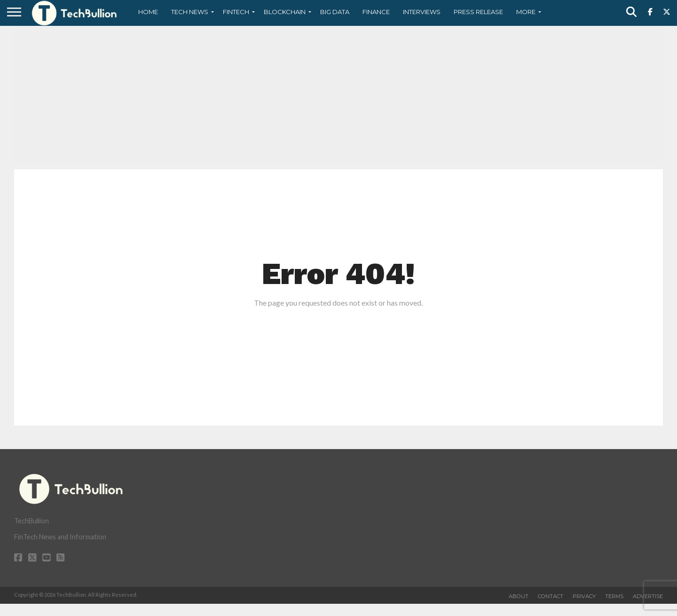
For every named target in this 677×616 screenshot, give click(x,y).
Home (148, 12)
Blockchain (285, 12)
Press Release (478, 12)
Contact (551, 596)
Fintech (236, 12)
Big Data (335, 12)
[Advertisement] (338, 96)
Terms (614, 596)
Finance (376, 12)
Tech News (190, 12)
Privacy (584, 596)
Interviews (422, 12)
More (526, 12)
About (519, 596)
